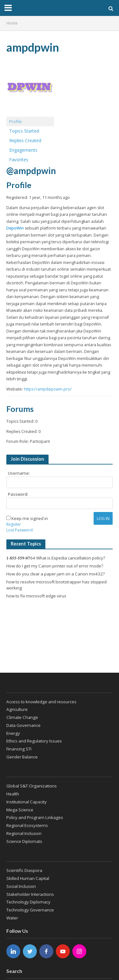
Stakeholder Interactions (30, 894)
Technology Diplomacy (28, 902)
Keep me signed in (30, 518)
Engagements (23, 150)
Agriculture (17, 709)
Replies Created (25, 140)
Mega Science (20, 810)
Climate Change (22, 717)
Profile (16, 121)
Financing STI (19, 749)
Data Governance (23, 725)
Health (13, 794)
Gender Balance (22, 757)
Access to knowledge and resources (41, 702)
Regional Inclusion (24, 833)
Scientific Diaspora (24, 870)
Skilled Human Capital (28, 878)
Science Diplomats (24, 841)
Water (12, 918)
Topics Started (24, 131)
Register (14, 524)
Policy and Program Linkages (35, 817)
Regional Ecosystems (27, 825)
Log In (103, 519)
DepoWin (15, 228)
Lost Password (20, 530)
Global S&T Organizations (32, 786)
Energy (13, 733)
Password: (18, 494)
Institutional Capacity (26, 802)
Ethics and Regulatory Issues (34, 741)
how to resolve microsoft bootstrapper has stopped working (56, 585)
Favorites (19, 160)
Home (12, 23)
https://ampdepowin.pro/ (48, 389)
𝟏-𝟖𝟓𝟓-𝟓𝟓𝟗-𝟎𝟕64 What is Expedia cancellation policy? (56, 558)
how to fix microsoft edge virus (36, 596)
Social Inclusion (21, 886)
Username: (19, 473)
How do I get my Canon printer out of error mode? (55, 566)
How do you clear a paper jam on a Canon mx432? (56, 574)
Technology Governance (30, 910)
